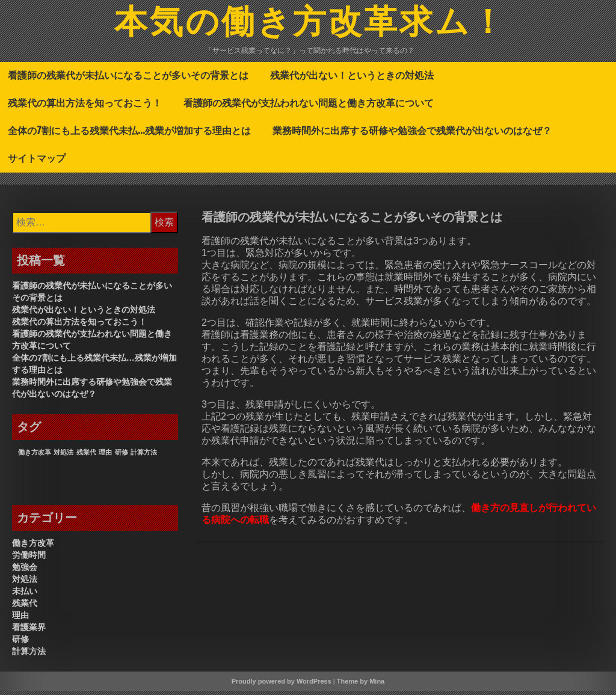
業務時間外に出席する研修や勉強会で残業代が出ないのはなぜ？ (412, 135)
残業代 (25, 607)
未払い (25, 595)
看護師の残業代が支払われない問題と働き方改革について (309, 107)
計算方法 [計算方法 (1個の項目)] (144, 456)
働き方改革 (33, 547)
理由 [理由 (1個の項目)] (105, 456)
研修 (20, 643)
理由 (20, 619)
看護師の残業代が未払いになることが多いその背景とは (128, 79)
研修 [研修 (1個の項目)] (122, 456)
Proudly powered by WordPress (282, 685)
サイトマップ (37, 162)
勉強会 (25, 571)
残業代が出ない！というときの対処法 (352, 79)
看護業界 (29, 631)
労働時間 (29, 559)
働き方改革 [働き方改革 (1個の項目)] (35, 456)
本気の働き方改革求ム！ (311, 26)
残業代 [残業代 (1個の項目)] (86, 456)
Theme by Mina (361, 685)
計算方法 (29, 655)
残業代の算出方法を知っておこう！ (85, 107)
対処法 (25, 583)
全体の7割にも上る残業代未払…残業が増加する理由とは (129, 135)
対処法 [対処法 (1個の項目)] (63, 456)
